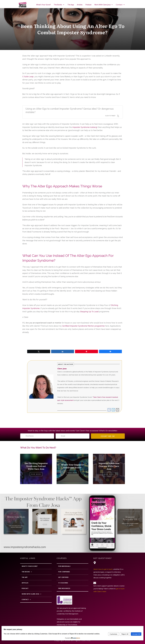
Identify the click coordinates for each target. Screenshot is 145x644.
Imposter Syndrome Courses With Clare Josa (109, 466)
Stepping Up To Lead (89, 312)
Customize (113, 634)
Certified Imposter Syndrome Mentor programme (83, 326)
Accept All (136, 634)
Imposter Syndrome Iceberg (85, 127)
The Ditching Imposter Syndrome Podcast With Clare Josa (36, 466)
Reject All (125, 634)
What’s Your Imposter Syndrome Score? (72, 466)
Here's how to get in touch (103, 569)
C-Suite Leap (28, 77)
